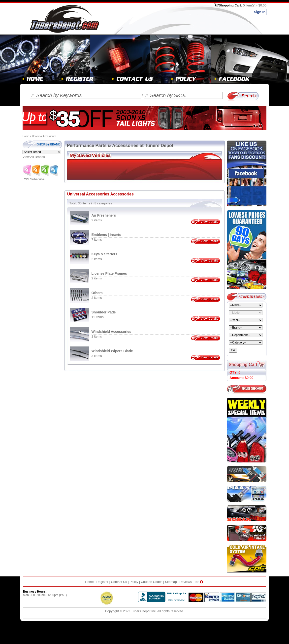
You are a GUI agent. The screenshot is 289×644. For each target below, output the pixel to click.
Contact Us (119, 582)
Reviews (185, 582)
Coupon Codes (152, 582)
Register (102, 582)
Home (26, 136)
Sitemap (171, 582)
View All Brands (34, 157)
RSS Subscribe (41, 178)
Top (199, 582)
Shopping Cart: (243, 5)
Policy (134, 582)
